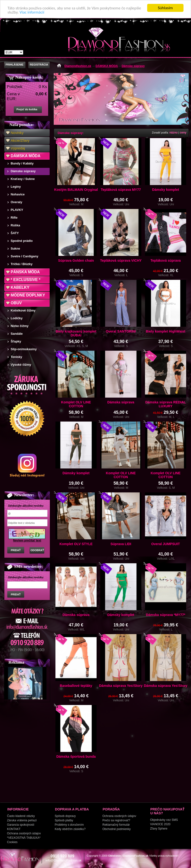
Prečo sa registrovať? (116, 820)
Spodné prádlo (22, 241)
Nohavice (18, 194)
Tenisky (16, 357)
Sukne (15, 249)
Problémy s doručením (69, 825)
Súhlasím (165, 8)
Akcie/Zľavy (20, 140)
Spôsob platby (64, 820)
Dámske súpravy (23, 171)
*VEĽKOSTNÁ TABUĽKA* (24, 838)
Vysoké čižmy (21, 365)
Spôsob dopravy (65, 816)
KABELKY (20, 287)
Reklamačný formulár (116, 825)
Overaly (16, 202)
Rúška (15, 225)
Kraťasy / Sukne (23, 179)
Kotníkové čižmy (23, 310)
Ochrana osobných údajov (24, 833)
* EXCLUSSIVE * (26, 280)
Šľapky (16, 341)
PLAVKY (17, 210)
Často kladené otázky (21, 816)
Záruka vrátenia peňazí (22, 820)
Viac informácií (32, 12)
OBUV (16, 303)
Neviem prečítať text (27, 541)
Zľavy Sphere (159, 829)
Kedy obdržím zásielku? (70, 829)
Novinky (17, 133)
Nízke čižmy (20, 326)
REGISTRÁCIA (39, 65)
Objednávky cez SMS (164, 820)
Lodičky (17, 318)
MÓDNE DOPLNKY (28, 295)
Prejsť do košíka (27, 109)
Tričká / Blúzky (22, 264)
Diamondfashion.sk (78, 66)
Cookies (12, 842)
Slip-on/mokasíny (24, 349)
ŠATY (15, 233)
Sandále (17, 334)
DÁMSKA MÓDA (26, 156)
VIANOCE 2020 (160, 824)
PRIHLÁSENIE (15, 65)
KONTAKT (14, 829)
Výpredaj (18, 148)
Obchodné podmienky (117, 829)
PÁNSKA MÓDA (25, 272)
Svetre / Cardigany (24, 256)
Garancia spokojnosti (21, 825)
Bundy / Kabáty (22, 163)
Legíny (16, 187)
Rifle (14, 218)
